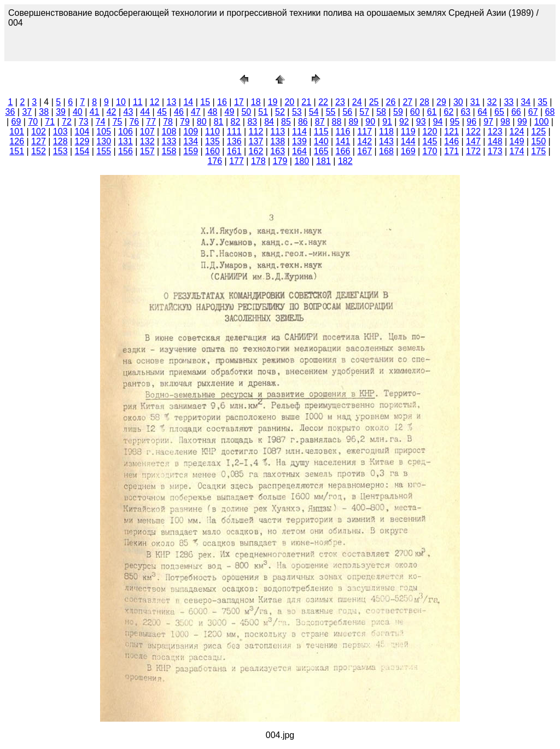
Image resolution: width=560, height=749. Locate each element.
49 (230, 112)
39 (61, 112)
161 (234, 151)
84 (269, 122)
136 (234, 141)
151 (17, 151)
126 (17, 141)
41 (95, 112)
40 (78, 112)
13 (172, 102)
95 (455, 122)
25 (374, 102)
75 (118, 122)
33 (509, 102)
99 (522, 122)
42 (112, 112)
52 (280, 112)
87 (320, 122)
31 (475, 102)
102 (39, 131)
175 (538, 151)
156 (126, 151)
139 (299, 141)
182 (345, 161)
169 (408, 151)
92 (404, 122)
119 (408, 131)
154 (82, 151)
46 (179, 112)
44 (145, 112)
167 (364, 151)
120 (430, 131)
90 (370, 122)
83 (252, 122)
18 (256, 102)
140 (321, 141)
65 (499, 112)
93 (421, 122)
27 (407, 102)
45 (162, 112)
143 (386, 141)
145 (430, 141)
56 (347, 112)
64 (482, 112)
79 (185, 122)
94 (438, 122)
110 (212, 131)
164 (299, 151)
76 (134, 122)
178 (258, 161)
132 (147, 141)
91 (387, 122)
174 (517, 151)
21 (306, 102)
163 (278, 151)
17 (239, 102)
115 (321, 131)
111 (234, 131)
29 (441, 102)
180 (302, 161)
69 (16, 122)
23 (340, 102)
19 (273, 102)
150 (538, 141)
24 (357, 102)
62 (449, 112)
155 (104, 151)
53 (297, 112)
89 (353, 122)
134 (191, 141)
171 (451, 151)
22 (323, 102)
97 (488, 122)
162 (256, 151)
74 (101, 122)
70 (33, 122)
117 (364, 131)
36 (10, 112)
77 (151, 122)
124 (517, 131)
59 (398, 112)
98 (505, 122)
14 (188, 102)
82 (236, 122)
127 (39, 141)
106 (126, 131)
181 (323, 161)
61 (432, 112)
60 (415, 112)
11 (138, 102)
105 (104, 131)
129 (82, 141)
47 (196, 112)
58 (381, 112)
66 (516, 112)
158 (169, 151)
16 (222, 102)
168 (386, 151)
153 (60, 151)
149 (517, 141)
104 (82, 131)
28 (424, 102)
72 (67, 122)
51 (263, 112)
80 (202, 122)
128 (60, 141)
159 (191, 151)
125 (538, 131)
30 (458, 102)
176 (215, 161)
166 (343, 151)
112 (256, 131)
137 (256, 141)
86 (303, 122)
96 (471, 122)
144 (408, 141)
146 (451, 141)
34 (526, 102)
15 (205, 102)
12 (155, 102)
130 (104, 141)
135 (212, 141)
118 (386, 131)
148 (495, 141)
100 (542, 122)
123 (495, 131)
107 (147, 131)
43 (129, 112)
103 (60, 131)
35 (542, 102)
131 (126, 141)
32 (492, 102)
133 (169, 141)
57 (364, 112)
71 (50, 122)
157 (147, 151)
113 (278, 131)
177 (237, 161)
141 (343, 141)
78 (168, 122)
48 (213, 112)
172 (473, 151)
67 (533, 112)
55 (331, 112)
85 (286, 122)
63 (465, 112)
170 (430, 151)
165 (321, 151)
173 (495, 151)
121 (451, 131)
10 (121, 102)
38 (44, 112)
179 (280, 161)
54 (314, 112)
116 (343, 131)
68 (550, 112)
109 (191, 131)
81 (219, 122)
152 (39, 151)
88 (337, 122)
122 (473, 131)
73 (84, 122)
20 (289, 102)
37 (27, 112)
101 (17, 131)
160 (212, 151)
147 (473, 141)
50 (246, 112)
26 (391, 102)
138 (278, 141)
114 (299, 131)
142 (364, 141)
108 (169, 131)
